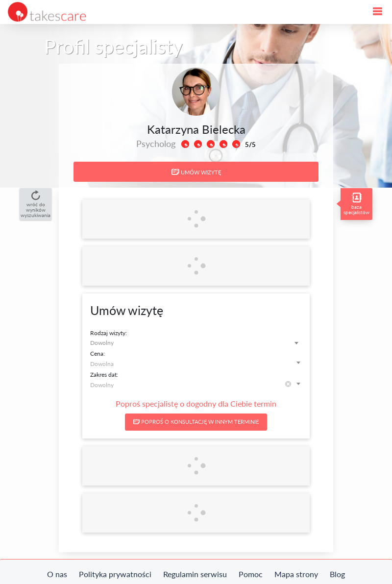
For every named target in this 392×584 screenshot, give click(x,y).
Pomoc (251, 574)
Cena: (98, 353)
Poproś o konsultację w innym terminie (196, 422)
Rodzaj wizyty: (109, 333)
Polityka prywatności (115, 574)
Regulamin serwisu (195, 574)
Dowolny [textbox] (102, 343)
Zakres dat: (104, 375)
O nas (57, 574)
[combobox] (196, 343)
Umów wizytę (196, 172)
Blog (337, 574)
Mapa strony (296, 574)
